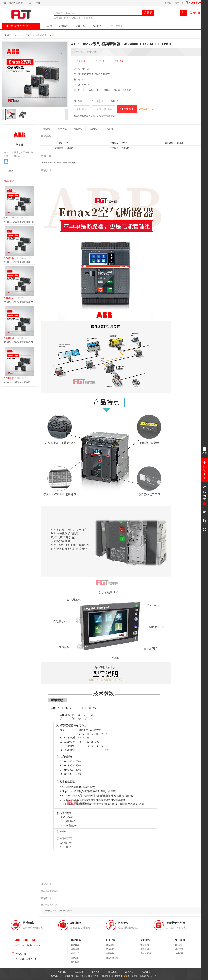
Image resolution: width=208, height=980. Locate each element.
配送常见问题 (112, 958)
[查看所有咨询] (66, 911)
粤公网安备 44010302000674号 (140, 976)
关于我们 (116, 26)
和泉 (79, 18)
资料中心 (98, 26)
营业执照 (179, 953)
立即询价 (127, 109)
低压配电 (28, 35)
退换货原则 (146, 953)
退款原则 (145, 949)
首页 (50, 26)
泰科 (91, 18)
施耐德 (85, 18)
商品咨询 (109, 129)
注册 (38, 3)
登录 (29, 3)
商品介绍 (78, 129)
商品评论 (93, 129)
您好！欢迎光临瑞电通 (13, 3)
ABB (73, 18)
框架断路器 (41, 35)
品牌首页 (10, 171)
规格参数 (47, 129)
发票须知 (75, 958)
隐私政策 (112, 972)
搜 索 (148, 12)
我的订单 (179, 3)
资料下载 (62, 129)
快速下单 (80, 26)
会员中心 (167, 3)
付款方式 (75, 953)
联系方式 (179, 949)
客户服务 (146, 972)
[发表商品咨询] (50, 911)
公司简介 (179, 945)
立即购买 (82, 109)
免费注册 (75, 945)
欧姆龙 (67, 18)
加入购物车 (103, 109)
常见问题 (75, 962)
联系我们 (79, 972)
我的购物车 (197, 13)
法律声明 (129, 972)
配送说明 (110, 945)
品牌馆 (63, 26)
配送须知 (110, 949)
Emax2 (53, 35)
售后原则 (145, 945)
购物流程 (75, 949)
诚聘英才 (96, 972)
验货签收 (110, 953)
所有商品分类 (17, 26)
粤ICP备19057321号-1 (112, 976)
